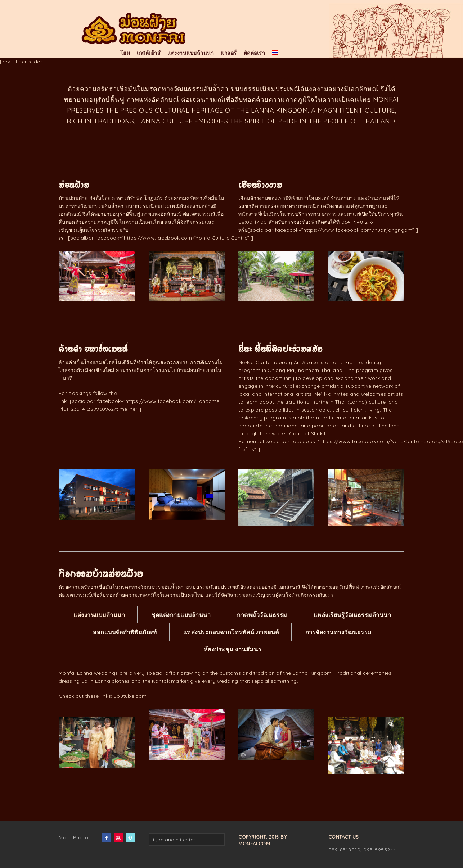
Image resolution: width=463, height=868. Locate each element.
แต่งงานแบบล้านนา (191, 53)
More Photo (73, 837)
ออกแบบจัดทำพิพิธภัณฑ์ (125, 632)
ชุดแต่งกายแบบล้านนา (181, 615)
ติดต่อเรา (255, 53)
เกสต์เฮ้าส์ (149, 53)
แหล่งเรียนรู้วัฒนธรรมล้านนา (352, 615)
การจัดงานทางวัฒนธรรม (339, 632)
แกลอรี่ (229, 53)
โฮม (125, 53)
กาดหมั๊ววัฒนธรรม (262, 615)
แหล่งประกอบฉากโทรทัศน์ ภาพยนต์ (231, 632)
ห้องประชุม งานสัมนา (233, 649)
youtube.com (130, 696)
